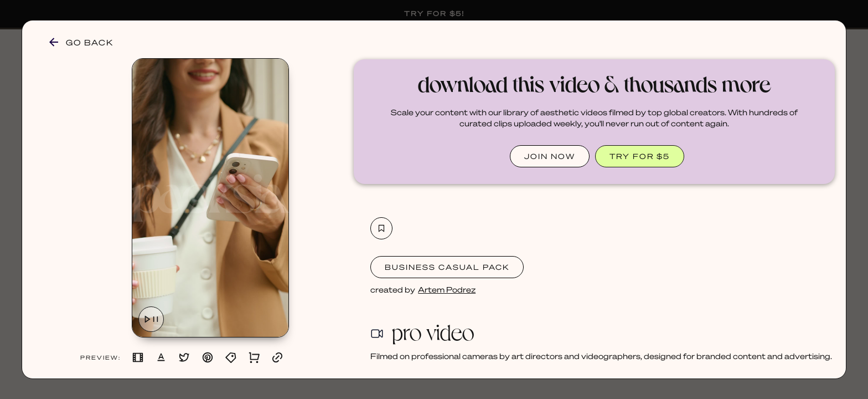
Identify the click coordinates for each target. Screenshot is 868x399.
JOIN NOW (550, 156)
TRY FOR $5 (640, 156)
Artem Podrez (447, 289)
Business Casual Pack (447, 267)
